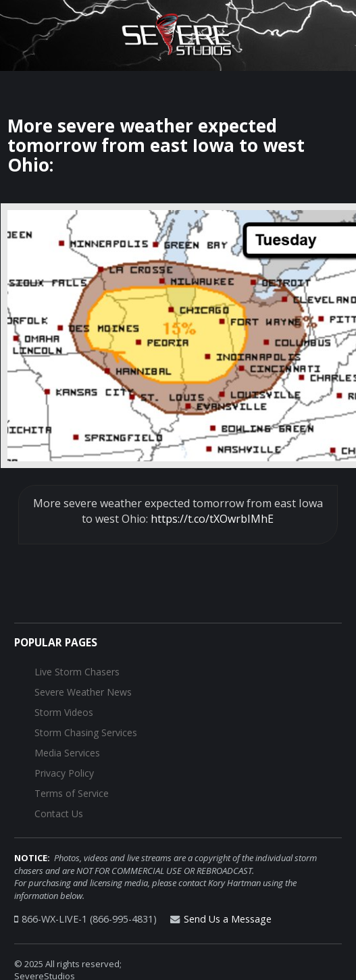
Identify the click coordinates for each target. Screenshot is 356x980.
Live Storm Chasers (77, 672)
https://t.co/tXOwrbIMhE (212, 519)
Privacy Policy (64, 773)
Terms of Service (72, 793)
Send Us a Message (228, 919)
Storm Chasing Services (86, 732)
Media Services (67, 753)
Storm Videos (64, 712)
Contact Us (59, 814)
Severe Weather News (83, 692)
